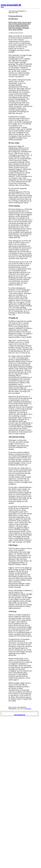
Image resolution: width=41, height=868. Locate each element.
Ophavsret (28, 709)
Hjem (2, 7)
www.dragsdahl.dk (11, 5)
